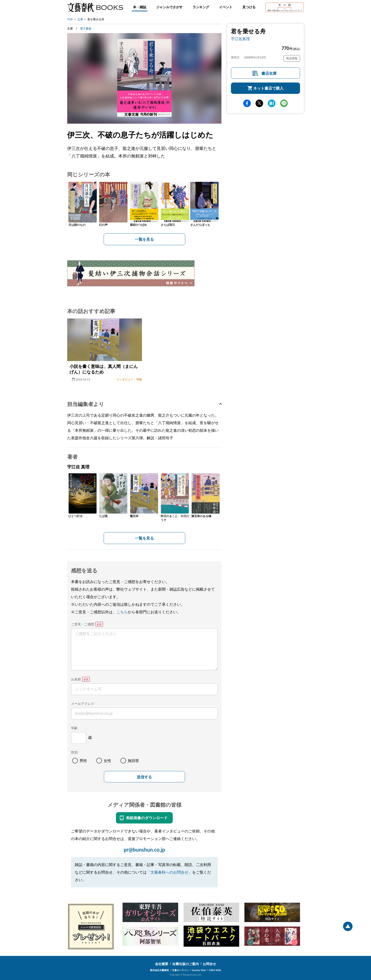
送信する (144, 777)
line (284, 103)
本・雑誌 (140, 7)
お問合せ (209, 964)
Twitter (259, 103)
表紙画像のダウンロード (147, 818)
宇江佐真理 (240, 39)
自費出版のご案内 (185, 964)
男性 (83, 760)
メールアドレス (83, 703)
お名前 (76, 679)
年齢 (74, 728)
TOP (70, 19)
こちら (122, 612)
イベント (226, 7)
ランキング (201, 7)
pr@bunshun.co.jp (144, 850)
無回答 (133, 760)
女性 (107, 760)
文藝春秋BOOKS (95, 7)
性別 (74, 752)
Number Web (199, 970)
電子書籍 (86, 28)
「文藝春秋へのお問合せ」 (169, 872)
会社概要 (162, 964)
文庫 (80, 19)
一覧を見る (144, 239)
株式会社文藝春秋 (159, 970)
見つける (249, 7)
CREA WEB (215, 970)
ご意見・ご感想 (83, 624)
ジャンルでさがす (169, 7)
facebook (247, 103)
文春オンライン (180, 970)
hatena (272, 103)
